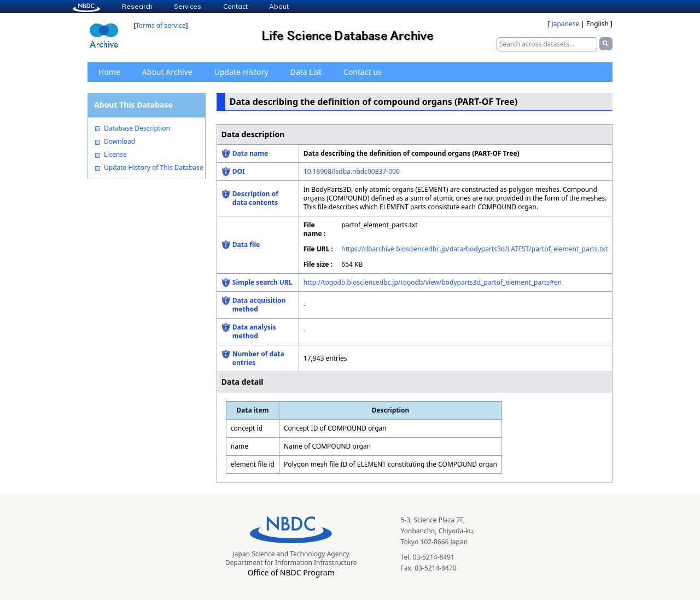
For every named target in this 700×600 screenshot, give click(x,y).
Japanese (565, 24)
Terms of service (161, 25)
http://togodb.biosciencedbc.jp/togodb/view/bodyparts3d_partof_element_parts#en (433, 282)
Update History (241, 72)
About (279, 6)
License (115, 155)
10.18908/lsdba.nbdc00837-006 (352, 171)
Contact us (363, 72)
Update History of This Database (154, 168)
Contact (235, 6)
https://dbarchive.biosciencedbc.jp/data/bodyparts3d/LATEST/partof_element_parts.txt (474, 249)
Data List (306, 72)
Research (137, 6)
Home (109, 72)
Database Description (137, 128)
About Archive (167, 72)
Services (188, 6)
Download (119, 142)
